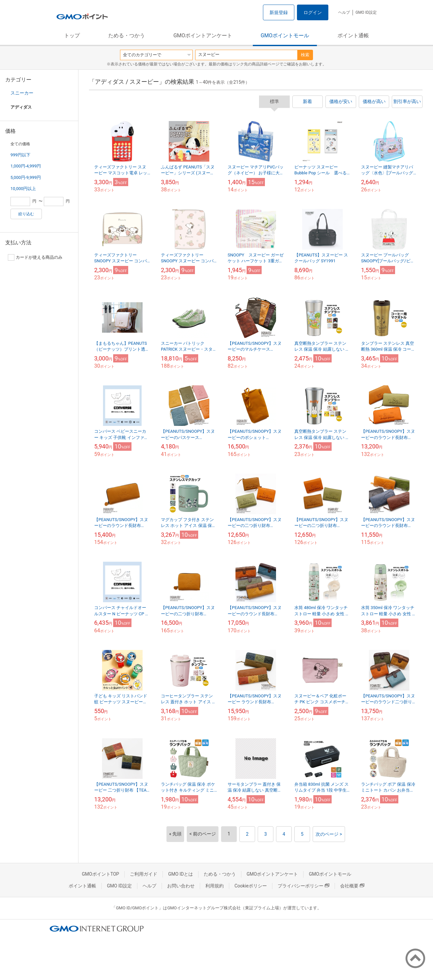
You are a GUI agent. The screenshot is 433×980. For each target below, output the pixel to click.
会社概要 (352, 886)
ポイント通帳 (353, 35)
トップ (72, 35)
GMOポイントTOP (100, 874)
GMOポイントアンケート (203, 35)
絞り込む (26, 214)
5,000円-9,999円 (26, 177)
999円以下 (20, 155)
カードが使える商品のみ (35, 257)
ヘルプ (344, 12)
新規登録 (279, 12)
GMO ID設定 (366, 12)
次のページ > (329, 834)
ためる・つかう (127, 35)
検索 (305, 55)
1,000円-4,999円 (26, 166)
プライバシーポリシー (303, 886)
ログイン (313, 12)
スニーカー (22, 93)
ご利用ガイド (144, 874)
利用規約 (215, 886)
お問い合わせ (181, 886)
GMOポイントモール (285, 35)
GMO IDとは (181, 874)
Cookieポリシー (251, 886)
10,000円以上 (23, 189)
